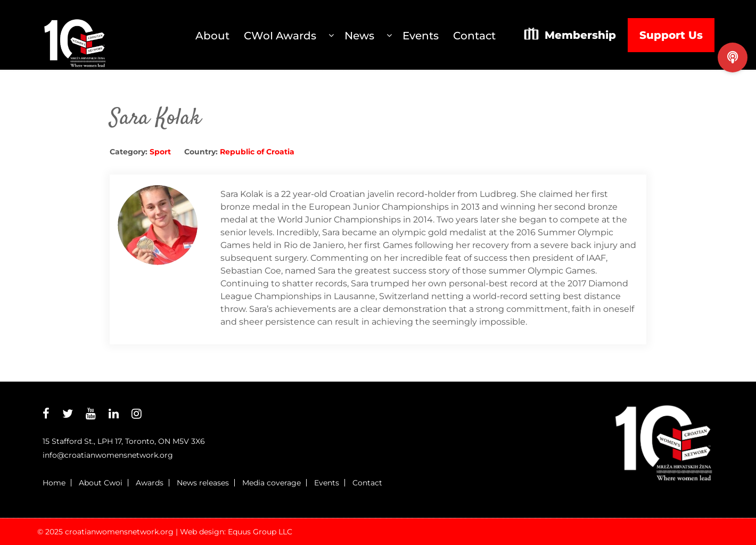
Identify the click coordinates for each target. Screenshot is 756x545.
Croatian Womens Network (75, 35)
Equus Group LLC (260, 532)
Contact (367, 483)
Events (327, 483)
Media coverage (272, 483)
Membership (580, 35)
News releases (203, 483)
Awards (150, 483)
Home (54, 483)
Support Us (671, 35)
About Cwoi (101, 483)
